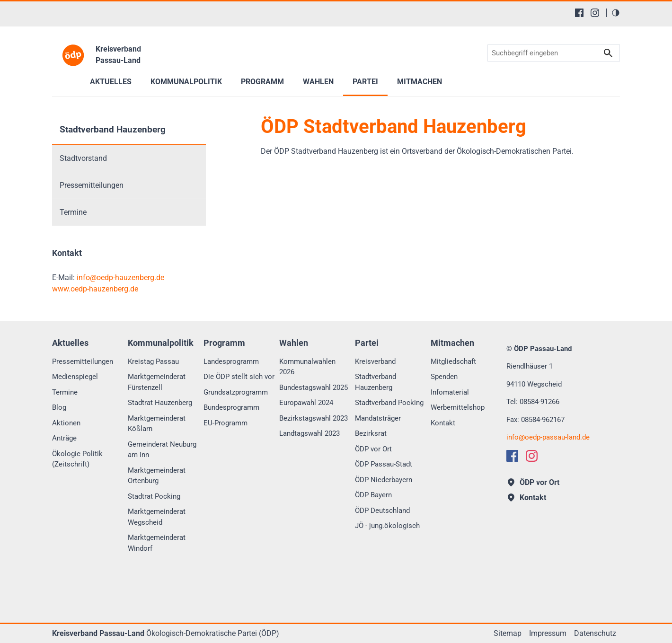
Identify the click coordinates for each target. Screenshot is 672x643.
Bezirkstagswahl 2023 (314, 418)
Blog (59, 407)
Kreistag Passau (153, 361)
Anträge (64, 438)
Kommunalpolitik (186, 82)
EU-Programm (225, 423)
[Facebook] (579, 13)
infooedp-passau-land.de (548, 437)
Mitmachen (420, 82)
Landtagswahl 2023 (309, 433)
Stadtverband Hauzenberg (113, 129)
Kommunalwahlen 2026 (307, 367)
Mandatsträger (378, 418)
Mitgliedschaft (453, 361)
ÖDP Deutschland (382, 511)
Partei (365, 82)
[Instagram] (595, 13)
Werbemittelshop (458, 407)
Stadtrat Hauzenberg (160, 403)
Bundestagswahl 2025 (314, 388)
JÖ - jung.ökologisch (387, 526)
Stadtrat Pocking (154, 496)
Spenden (444, 377)
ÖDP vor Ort (373, 449)
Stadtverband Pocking (389, 403)
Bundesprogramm (231, 407)
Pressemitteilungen (92, 185)
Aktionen (66, 423)
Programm (262, 82)
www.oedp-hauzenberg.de (95, 289)
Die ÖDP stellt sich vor (239, 377)
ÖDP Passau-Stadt (384, 464)
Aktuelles (111, 82)
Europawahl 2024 (306, 403)
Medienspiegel (75, 377)
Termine (73, 212)
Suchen (608, 53)
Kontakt (443, 423)
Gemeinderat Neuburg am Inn (162, 450)
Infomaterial (450, 392)
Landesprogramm (231, 361)
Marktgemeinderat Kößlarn (157, 424)
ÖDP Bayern (373, 495)
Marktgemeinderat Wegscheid (157, 517)
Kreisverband (375, 361)
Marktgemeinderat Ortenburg (157, 476)
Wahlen (318, 82)
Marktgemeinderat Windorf (157, 543)
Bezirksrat (371, 433)
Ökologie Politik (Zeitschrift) (77, 459)
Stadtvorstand (83, 158)
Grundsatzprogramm (236, 392)
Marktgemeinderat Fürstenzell (157, 382)
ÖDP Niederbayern (384, 480)
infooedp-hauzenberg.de (120, 277)
